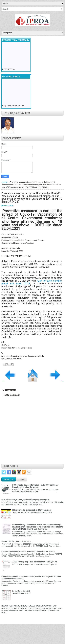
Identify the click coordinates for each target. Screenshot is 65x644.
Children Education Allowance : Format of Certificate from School (28, 552)
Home (5, 182)
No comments (7, 205)
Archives (22, 479)
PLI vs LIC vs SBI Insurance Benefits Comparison (32, 510)
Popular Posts (9, 479)
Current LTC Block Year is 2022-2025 (16, 541)
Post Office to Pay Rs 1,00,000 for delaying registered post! (25, 500)
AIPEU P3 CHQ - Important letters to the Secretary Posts (35, 562)
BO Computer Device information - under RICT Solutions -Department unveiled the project (35, 486)
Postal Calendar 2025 (21, 591)
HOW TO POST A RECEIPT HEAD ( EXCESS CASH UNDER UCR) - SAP (29, 606)
